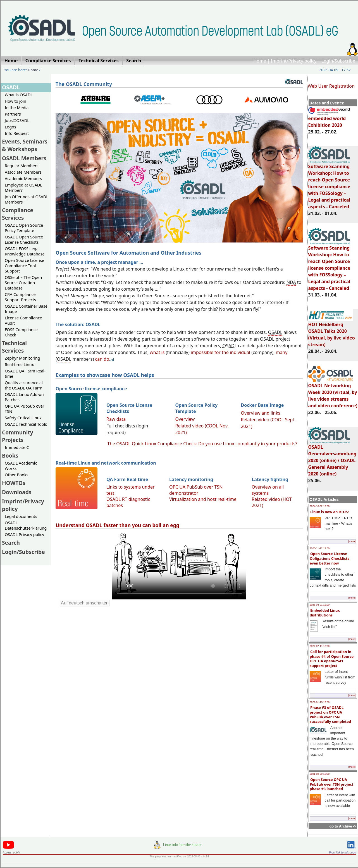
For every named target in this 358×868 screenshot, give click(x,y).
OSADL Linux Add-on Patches (24, 397)
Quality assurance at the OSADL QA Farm (24, 385)
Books (10, 455)
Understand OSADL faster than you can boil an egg (117, 525)
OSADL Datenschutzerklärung (26, 525)
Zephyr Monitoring (22, 358)
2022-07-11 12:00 (320, 646)
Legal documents (21, 516)
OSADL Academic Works (21, 466)
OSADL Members (24, 158)
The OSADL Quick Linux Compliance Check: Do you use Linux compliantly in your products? (202, 444)
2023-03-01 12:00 (320, 605)
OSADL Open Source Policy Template (24, 228)
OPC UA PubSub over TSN (25, 409)
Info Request (17, 133)
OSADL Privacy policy (24, 535)
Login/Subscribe (338, 61)
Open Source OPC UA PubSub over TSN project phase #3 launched (331, 784)
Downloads (17, 492)
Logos (10, 127)
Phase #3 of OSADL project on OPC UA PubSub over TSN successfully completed (330, 714)
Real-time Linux (19, 364)
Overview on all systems (268, 490)
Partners (13, 114)
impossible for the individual (220, 352)
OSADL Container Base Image (26, 309)
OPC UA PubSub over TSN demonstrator (196, 490)
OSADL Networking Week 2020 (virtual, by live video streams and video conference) (333, 393)
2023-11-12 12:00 (320, 548)
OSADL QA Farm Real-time (25, 374)
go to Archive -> (343, 826)
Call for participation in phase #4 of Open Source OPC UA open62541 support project (332, 659)
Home (260, 61)
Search (11, 543)
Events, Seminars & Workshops (25, 145)
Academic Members (23, 179)
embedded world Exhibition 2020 (329, 119)
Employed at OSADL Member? (23, 188)
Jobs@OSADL (17, 120)
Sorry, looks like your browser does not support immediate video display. (179, 565)
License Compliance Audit (23, 321)
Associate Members (23, 172)
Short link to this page (342, 852)
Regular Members (22, 166)
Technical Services (14, 347)
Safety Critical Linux (23, 418)
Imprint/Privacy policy (294, 61)
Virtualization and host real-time (203, 499)
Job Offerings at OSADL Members (27, 199)
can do (102, 359)
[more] (352, 541)
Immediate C (17, 447)
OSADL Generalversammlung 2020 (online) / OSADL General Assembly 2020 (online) (332, 458)
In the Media (17, 108)
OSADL (11, 87)
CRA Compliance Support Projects (20, 297)
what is (157, 352)
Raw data (116, 419)
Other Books (16, 475)
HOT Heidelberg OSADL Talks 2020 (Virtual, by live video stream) (332, 332)
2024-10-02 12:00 (320, 506)
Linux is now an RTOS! (330, 512)
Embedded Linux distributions (325, 613)
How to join (15, 101)
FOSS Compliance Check (21, 332)
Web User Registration (331, 86)
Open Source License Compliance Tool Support (24, 266)
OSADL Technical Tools (26, 424)
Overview (185, 419)
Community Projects (18, 436)
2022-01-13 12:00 (320, 702)
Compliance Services (18, 214)
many (281, 352)
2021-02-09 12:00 (320, 774)
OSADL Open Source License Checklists (24, 240)
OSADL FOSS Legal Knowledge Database (25, 251)
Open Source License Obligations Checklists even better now (330, 558)
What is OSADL (19, 95)
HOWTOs (14, 483)
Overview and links (260, 413)
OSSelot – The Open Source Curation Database (23, 283)
